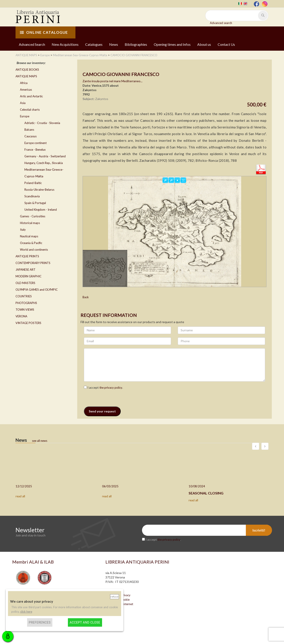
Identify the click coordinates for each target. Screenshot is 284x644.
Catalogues (94, 44)
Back (86, 297)
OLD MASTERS (25, 283)
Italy (23, 230)
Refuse (114, 597)
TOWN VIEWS (25, 310)
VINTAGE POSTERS (28, 323)
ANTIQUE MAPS (26, 76)
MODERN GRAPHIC (29, 276)
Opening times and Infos (172, 44)
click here (26, 612)
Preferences (40, 622)
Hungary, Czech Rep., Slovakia (44, 163)
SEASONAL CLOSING (206, 493)
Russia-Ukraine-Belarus (39, 190)
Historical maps (30, 223)
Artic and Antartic (31, 96)
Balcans (29, 130)
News (114, 44)
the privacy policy (111, 388)
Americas (26, 90)
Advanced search (221, 23)
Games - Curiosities (33, 216)
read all (20, 496)
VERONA (21, 316)
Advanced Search (32, 44)
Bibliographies (136, 44)
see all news (40, 441)
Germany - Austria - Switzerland (45, 156)
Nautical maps (29, 236)
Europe (25, 116)
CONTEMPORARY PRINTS (33, 263)
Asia (23, 103)
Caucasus (31, 136)
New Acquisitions (65, 44)
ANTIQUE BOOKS (27, 70)
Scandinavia (32, 196)
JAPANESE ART (26, 270)
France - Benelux (35, 150)
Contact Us (226, 44)
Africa (24, 83)
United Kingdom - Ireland (41, 210)
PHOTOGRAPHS (26, 303)
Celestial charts (30, 110)
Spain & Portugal (35, 203)
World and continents (34, 250)
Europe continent (35, 143)
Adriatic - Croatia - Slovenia (42, 123)
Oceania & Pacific (31, 243)
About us (204, 44)
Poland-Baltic (33, 183)
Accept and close (85, 622)
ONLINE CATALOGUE (44, 32)
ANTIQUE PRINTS (27, 256)
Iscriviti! (259, 530)
